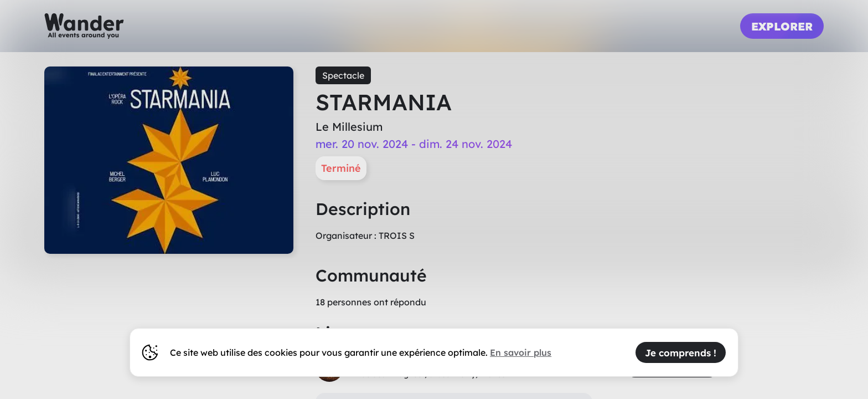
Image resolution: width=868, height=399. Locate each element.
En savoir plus (521, 352)
